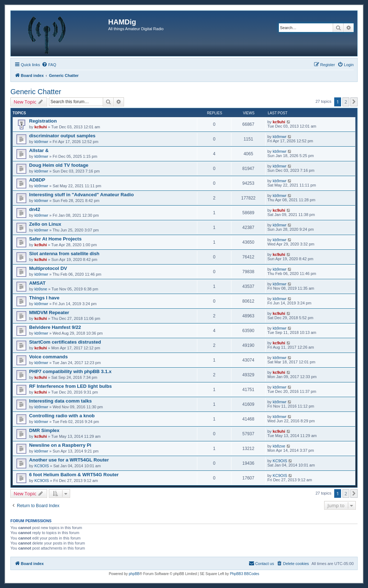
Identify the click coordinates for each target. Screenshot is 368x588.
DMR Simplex (44, 430)
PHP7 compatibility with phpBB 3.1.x (70, 371)
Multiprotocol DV (48, 268)
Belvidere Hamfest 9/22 (55, 327)
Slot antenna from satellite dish (64, 254)
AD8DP (37, 180)
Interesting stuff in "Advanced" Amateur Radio (81, 195)
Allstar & (39, 150)
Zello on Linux (45, 224)
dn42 (35, 209)
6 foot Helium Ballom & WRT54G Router (74, 475)
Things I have (44, 298)
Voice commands (49, 357)
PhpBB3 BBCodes (245, 574)
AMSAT (37, 283)
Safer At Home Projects (55, 239)
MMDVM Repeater (49, 313)
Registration (43, 121)
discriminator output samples (62, 136)
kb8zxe (279, 446)
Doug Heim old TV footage (59, 165)
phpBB (134, 574)
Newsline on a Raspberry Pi (60, 445)
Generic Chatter (36, 92)
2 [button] (346, 102)
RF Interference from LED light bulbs (70, 386)
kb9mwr (42, 142)
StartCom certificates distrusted (65, 342)
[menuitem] (49, 65)
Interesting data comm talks (60, 401)
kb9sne (41, 289)
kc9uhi (41, 127)
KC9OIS (42, 466)
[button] (354, 102)
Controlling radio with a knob (62, 416)
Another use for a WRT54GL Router (69, 460)
